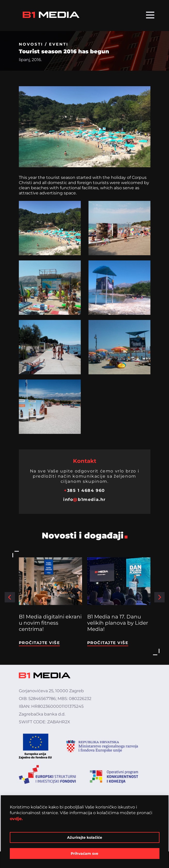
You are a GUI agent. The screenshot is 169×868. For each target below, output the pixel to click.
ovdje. (16, 819)
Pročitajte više (39, 643)
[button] (10, 597)
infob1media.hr (84, 499)
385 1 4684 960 (84, 490)
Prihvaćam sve (84, 854)
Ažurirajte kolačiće (85, 837)
